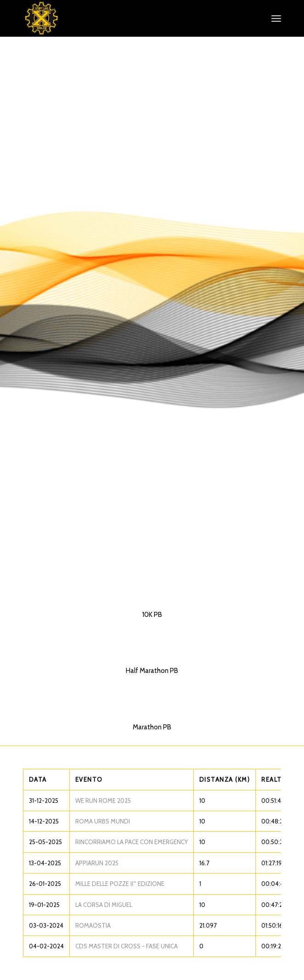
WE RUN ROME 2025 (103, 801)
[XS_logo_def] (126, 18)
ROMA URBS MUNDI (103, 821)
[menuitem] (276, 18)
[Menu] (276, 18)
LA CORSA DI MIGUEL (104, 905)
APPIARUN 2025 (97, 863)
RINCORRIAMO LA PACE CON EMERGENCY (132, 842)
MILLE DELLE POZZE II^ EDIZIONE (120, 884)
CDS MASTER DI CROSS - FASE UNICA (127, 946)
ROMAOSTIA (93, 925)
